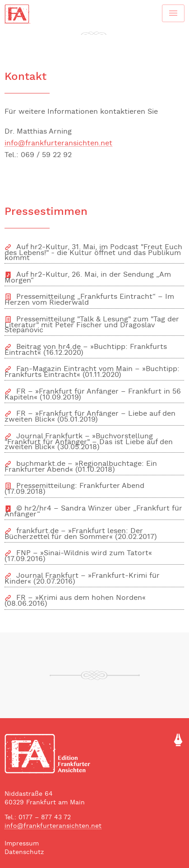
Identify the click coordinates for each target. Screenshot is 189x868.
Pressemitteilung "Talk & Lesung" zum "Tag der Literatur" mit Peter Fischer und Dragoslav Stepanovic (92, 325)
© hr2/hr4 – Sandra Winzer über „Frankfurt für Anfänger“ (93, 512)
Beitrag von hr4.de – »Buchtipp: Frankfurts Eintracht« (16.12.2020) (86, 350)
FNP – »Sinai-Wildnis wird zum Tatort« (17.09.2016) (78, 556)
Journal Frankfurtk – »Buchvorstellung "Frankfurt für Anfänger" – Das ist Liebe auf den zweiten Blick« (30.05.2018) (89, 442)
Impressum (22, 844)
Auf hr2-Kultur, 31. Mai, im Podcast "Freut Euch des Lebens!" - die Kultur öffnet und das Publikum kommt (93, 253)
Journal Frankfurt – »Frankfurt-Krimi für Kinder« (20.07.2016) (82, 579)
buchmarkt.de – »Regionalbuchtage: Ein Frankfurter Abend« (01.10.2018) (81, 467)
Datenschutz (24, 852)
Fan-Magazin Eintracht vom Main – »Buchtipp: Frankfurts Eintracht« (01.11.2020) (92, 372)
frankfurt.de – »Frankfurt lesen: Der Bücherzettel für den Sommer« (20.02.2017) (81, 534)
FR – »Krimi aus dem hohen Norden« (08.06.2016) (75, 601)
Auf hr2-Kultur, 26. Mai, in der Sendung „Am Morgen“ (88, 278)
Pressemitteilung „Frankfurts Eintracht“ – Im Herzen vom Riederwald (89, 300)
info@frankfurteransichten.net (58, 144)
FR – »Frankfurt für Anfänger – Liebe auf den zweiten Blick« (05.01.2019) (90, 417)
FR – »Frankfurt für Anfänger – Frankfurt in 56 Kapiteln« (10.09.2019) (93, 395)
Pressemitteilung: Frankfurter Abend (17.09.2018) (74, 489)
